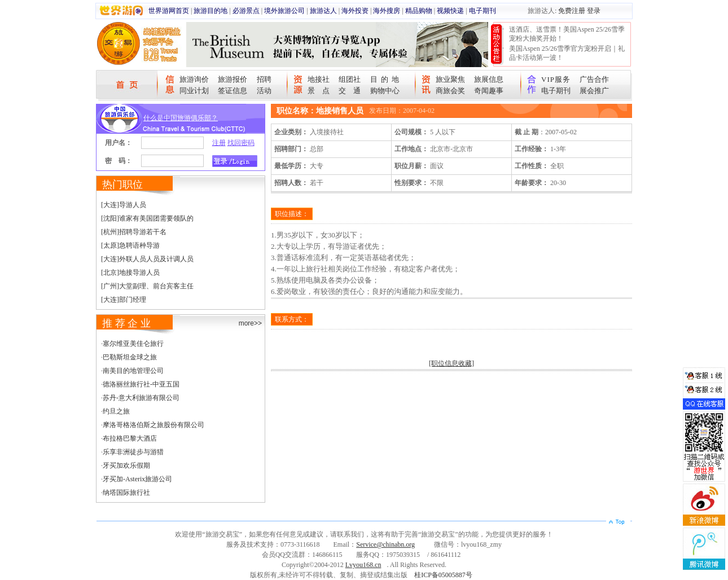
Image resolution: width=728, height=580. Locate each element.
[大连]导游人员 (124, 205)
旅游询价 (194, 79)
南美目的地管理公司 (133, 371)
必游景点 (246, 11)
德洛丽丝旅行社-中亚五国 (141, 384)
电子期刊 (483, 11)
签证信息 (233, 91)
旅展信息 (489, 79)
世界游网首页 (169, 11)
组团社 (350, 79)
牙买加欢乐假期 (126, 465)
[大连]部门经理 (124, 300)
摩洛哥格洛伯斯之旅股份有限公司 (154, 425)
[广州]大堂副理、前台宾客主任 (147, 286)
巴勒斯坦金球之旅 (130, 357)
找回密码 (241, 143)
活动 (264, 91)
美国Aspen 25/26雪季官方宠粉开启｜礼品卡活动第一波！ (567, 53)
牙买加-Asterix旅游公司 (137, 479)
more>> (250, 323)
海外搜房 (387, 11)
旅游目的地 (210, 11)
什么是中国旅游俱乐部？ (181, 118)
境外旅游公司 (284, 11)
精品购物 (419, 11)
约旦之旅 (116, 411)
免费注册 (572, 11)
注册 (219, 143)
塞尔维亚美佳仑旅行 (133, 344)
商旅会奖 (450, 91)
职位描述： (292, 214)
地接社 (319, 79)
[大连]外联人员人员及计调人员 (147, 259)
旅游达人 (323, 11)
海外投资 (355, 11)
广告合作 (594, 79)
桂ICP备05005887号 (443, 575)
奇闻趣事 (489, 91)
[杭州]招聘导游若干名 (134, 232)
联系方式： (292, 319)
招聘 (264, 79)
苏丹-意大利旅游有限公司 (141, 398)
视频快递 (450, 11)
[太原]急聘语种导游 (130, 245)
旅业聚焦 (450, 79)
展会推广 (594, 91)
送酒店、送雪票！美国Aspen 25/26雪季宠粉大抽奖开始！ (567, 34)
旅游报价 (233, 79)
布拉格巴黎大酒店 (130, 438)
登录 (594, 11)
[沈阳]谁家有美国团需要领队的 (147, 218)
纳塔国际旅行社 (126, 493)
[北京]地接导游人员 (130, 273)
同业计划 (194, 91)
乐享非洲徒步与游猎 (133, 452)
